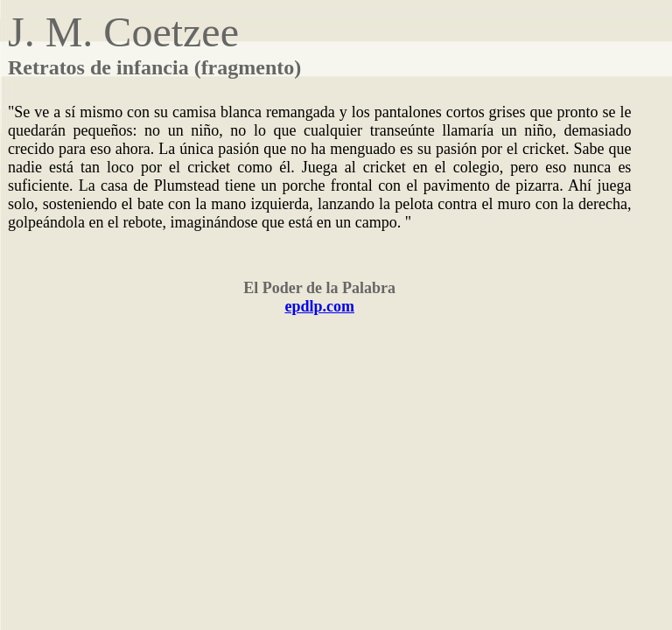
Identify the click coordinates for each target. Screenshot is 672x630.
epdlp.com (319, 306)
